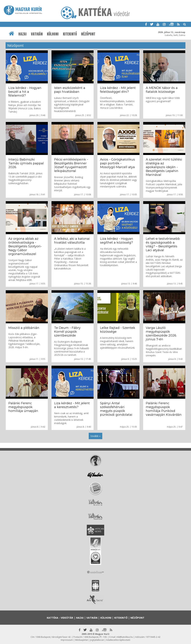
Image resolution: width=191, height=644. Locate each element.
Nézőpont (88, 34)
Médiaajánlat (81, 640)
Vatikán (37, 34)
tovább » (95, 436)
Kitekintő (70, 34)
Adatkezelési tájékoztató (118, 640)
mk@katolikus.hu (125, 637)
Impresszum (67, 640)
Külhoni (53, 34)
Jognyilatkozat (97, 640)
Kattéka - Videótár (60, 618)
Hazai (23, 34)
